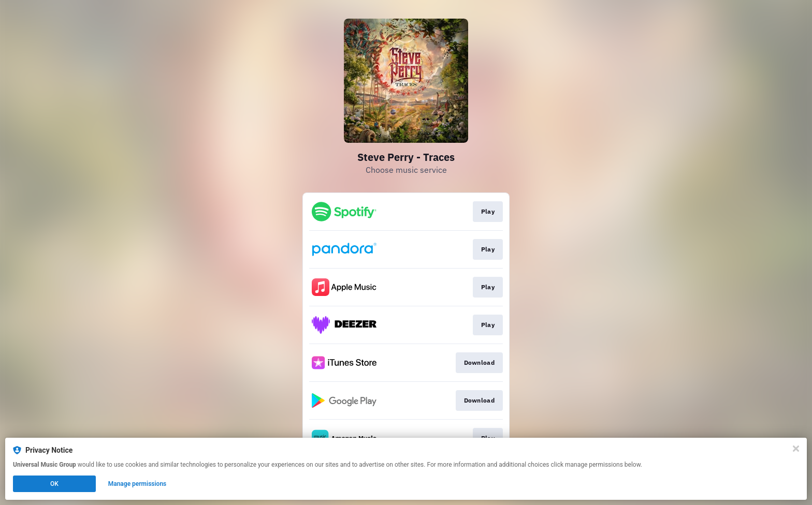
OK (54, 484)
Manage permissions (137, 484)
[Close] (796, 449)
